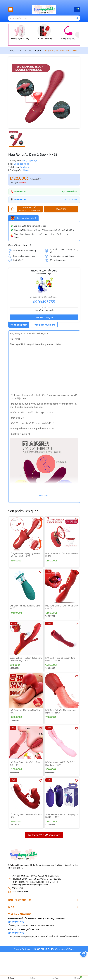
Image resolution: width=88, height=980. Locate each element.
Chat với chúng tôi (44, 337)
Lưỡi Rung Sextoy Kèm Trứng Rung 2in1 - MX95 (25, 783)
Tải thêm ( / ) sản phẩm (44, 855)
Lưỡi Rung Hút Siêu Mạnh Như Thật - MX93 (26, 731)
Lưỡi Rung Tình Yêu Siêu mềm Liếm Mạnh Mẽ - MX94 (61, 731)
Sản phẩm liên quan (23, 531)
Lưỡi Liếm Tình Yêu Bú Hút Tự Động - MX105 (26, 627)
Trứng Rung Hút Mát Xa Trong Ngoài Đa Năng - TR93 (62, 836)
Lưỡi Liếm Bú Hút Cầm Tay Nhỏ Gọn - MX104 (62, 575)
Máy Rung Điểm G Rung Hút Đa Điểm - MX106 (62, 627)
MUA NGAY (61, 229)
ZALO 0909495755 (20, 912)
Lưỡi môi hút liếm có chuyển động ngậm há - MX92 (60, 679)
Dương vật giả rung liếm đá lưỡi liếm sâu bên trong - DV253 (26, 679)
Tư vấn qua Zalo (71, 219)
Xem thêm (44, 515)
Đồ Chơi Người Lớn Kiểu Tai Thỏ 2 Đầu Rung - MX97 (60, 783)
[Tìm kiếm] (77, 18)
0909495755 (20, 211)
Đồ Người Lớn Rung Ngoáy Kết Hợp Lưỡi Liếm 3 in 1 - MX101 (25, 575)
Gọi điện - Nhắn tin (69, 211)
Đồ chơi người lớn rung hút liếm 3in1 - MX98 (26, 836)
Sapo (72, 969)
